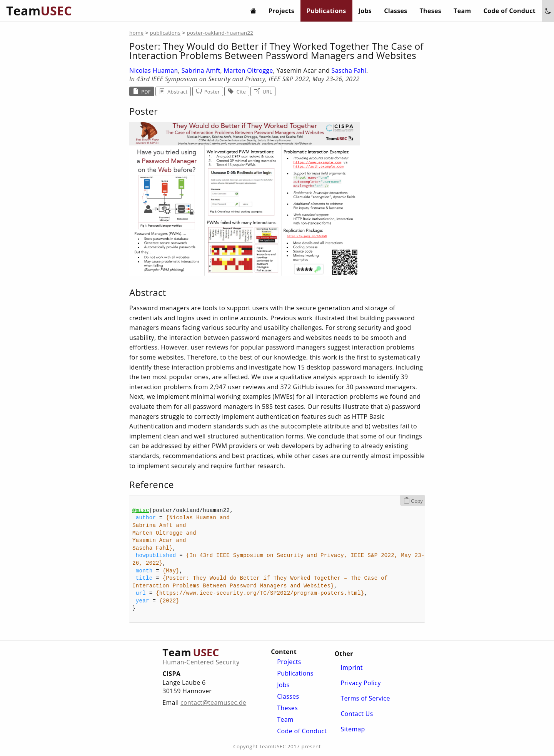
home (136, 33)
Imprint (351, 667)
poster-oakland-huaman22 (220, 33)
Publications (326, 11)
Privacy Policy (361, 683)
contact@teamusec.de (213, 702)
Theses (431, 11)
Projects (281, 11)
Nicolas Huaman (154, 70)
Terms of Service (365, 698)
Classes (395, 11)
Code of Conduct (510, 11)
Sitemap (353, 729)
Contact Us (357, 714)
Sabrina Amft (201, 70)
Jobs (365, 11)
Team (462, 11)
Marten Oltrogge (249, 70)
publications (165, 33)
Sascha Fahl (349, 70)
